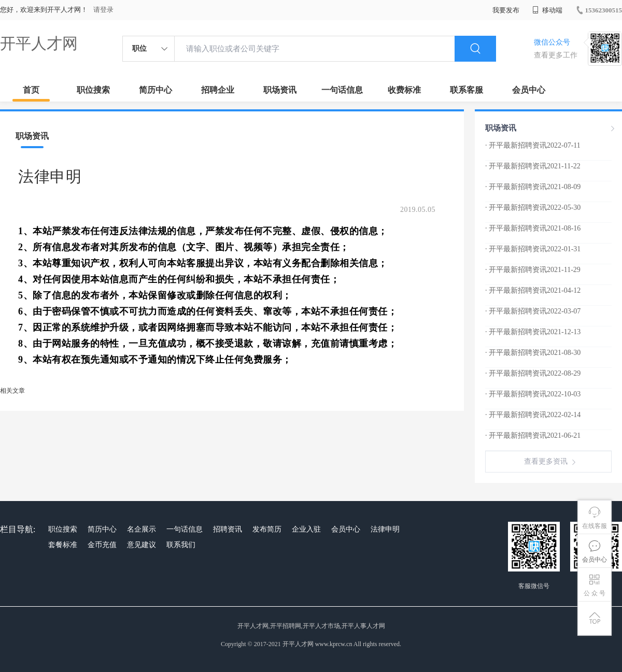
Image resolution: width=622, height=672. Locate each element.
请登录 (103, 10)
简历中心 (155, 90)
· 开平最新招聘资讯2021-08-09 (533, 187)
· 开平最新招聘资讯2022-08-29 (533, 373)
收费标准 (404, 90)
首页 (31, 90)
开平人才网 (39, 43)
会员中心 (529, 90)
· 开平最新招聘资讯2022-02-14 (533, 415)
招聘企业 (218, 90)
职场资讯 (280, 90)
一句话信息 (342, 90)
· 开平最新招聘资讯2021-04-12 (533, 290)
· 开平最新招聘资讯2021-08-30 (533, 353)
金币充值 (102, 545)
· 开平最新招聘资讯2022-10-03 (533, 394)
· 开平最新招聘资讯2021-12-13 (533, 332)
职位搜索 (93, 90)
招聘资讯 (228, 529)
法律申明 (385, 529)
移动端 (547, 10)
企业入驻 (306, 529)
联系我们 (181, 545)
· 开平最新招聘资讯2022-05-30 (533, 208)
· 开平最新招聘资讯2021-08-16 (533, 228)
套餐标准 (63, 545)
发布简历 (267, 529)
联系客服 (466, 90)
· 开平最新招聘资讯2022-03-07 (533, 311)
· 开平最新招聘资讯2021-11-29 (533, 270)
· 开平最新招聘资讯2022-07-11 (533, 145)
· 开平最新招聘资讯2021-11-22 (533, 166)
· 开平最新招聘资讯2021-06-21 (533, 435)
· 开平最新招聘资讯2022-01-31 (533, 249)
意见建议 (142, 545)
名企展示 (142, 529)
